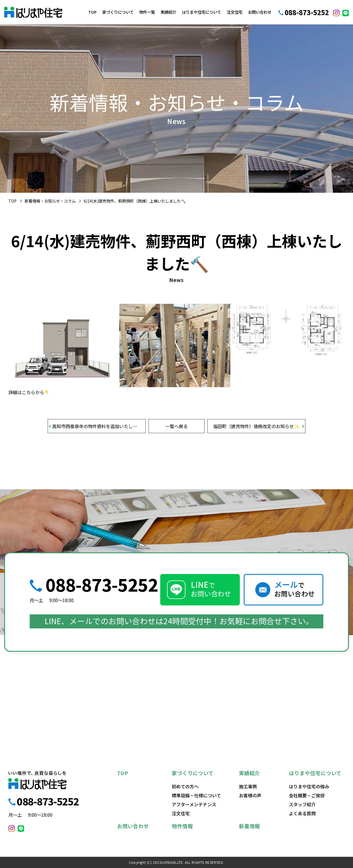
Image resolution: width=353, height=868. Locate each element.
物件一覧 (147, 12)
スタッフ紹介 (302, 804)
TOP (92, 12)
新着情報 (250, 826)
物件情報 (182, 826)
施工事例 (248, 786)
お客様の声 (250, 795)
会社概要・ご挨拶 (307, 795)
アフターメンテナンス (194, 804)
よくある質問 (302, 813)
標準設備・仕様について (196, 795)
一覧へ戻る (176, 426)
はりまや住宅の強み (309, 786)
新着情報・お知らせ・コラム (50, 201)
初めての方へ (185, 786)
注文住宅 (234, 12)
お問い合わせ (260, 12)
